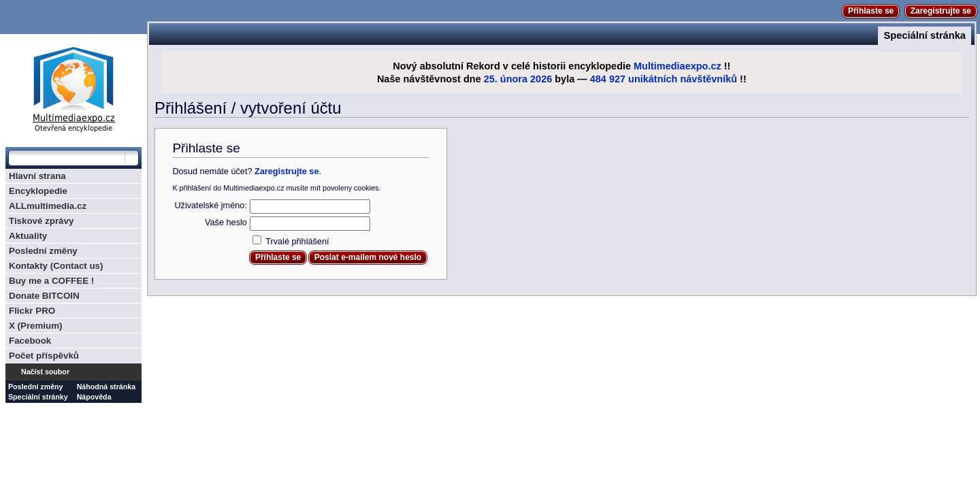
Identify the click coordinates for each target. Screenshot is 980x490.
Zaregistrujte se (941, 11)
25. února (506, 79)
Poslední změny (43, 251)
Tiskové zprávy (41, 221)
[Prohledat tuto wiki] (67, 158)
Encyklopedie (38, 191)
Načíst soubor (45, 372)
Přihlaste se (871, 11)
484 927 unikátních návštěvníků (664, 79)
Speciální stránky (38, 397)
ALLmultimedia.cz (48, 206)
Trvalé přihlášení (297, 242)
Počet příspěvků (44, 356)
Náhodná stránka (106, 387)
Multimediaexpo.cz (677, 66)
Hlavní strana (37, 176)
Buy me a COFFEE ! (51, 281)
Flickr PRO (32, 311)
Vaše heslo (226, 223)
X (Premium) (36, 326)
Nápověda (94, 397)
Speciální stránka (925, 35)
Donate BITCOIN (44, 296)
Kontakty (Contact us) (56, 266)
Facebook (30, 341)
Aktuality (28, 236)
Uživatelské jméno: (210, 206)
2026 (541, 79)
